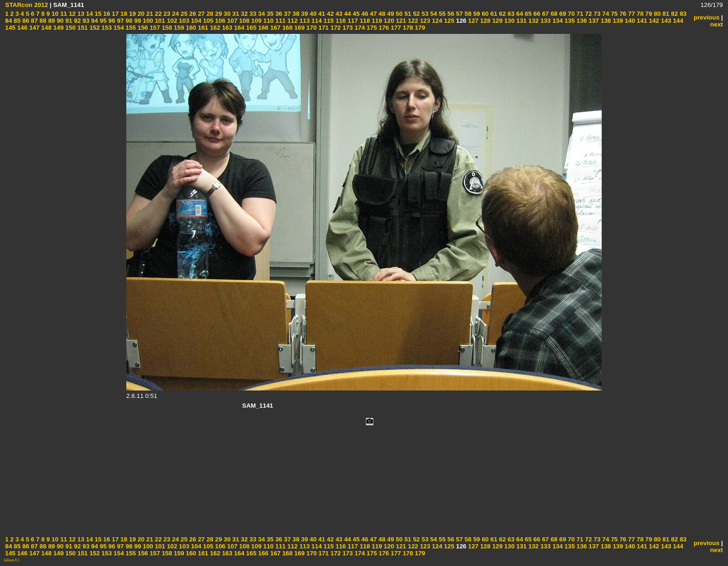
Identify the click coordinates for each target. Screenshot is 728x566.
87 (34, 21)
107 (231, 21)
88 (42, 21)
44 (347, 14)
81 (665, 14)
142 (653, 21)
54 (433, 14)
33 (252, 14)
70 (570, 14)
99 (137, 21)
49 (390, 14)
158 (166, 28)
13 (80, 14)
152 (94, 28)
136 (581, 21)
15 (97, 14)
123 (424, 21)
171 (323, 28)
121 (400, 21)
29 (218, 14)
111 (279, 21)
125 (448, 21)
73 (596, 14)
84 (9, 21)
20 (140, 14)
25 (183, 14)
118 (364, 21)
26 (192, 14)
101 (159, 21)
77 (631, 14)
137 (593, 21)
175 (371, 28)
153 (106, 28)
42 (329, 14)
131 (520, 21)
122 (412, 21)
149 (58, 28)
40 (312, 14)
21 (149, 14)
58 (467, 14)
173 (347, 28)
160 (190, 28)
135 (569, 21)
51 (407, 14)
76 (622, 14)
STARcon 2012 (26, 5)
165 (250, 28)
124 (436, 21)
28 (209, 14)
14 (89, 14)
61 (493, 14)
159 (178, 28)
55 (441, 14)
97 (120, 21)
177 (395, 28)
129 (496, 21)
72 (588, 14)
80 (657, 14)
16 (106, 14)
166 (262, 28)
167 (274, 28)
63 (510, 14)
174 (359, 28)
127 (473, 21)
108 (243, 21)
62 (502, 14)
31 (235, 14)
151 (82, 28)
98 (128, 21)
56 (450, 14)
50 (399, 14)
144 (677, 21)
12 (71, 14)
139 (617, 21)
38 (295, 14)
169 (299, 28)
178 (407, 28)
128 (484, 21)
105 (208, 21)
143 (665, 21)
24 (175, 14)
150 (70, 28)
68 (553, 14)
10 (54, 14)
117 (352, 21)
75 (614, 14)
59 (476, 14)
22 (158, 14)
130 (508, 21)
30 (226, 14)
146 (21, 28)
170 (311, 28)
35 (270, 14)
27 (200, 14)
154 (118, 28)
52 (416, 14)
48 (381, 14)
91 (68, 21)
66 (536, 14)
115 (328, 21)
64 (519, 14)
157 (154, 28)
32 (244, 14)
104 (195, 21)
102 (171, 21)
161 (202, 28)
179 (419, 28)
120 (388, 21)
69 (562, 14)
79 (648, 14)
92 (77, 21)
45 (355, 14)
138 (605, 21)
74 (605, 14)
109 (255, 21)
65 (528, 14)
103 (183, 21)
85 (16, 21)
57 (458, 14)
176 (383, 28)
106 (220, 21)
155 (130, 28)
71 (579, 14)
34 (261, 14)
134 (557, 21)
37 (287, 14)
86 (25, 21)
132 (533, 21)
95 (102, 21)
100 (147, 21)
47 (373, 14)
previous (707, 17)
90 (59, 21)
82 (674, 14)
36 (278, 14)
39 (304, 14)
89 (51, 21)
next (717, 24)
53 (424, 14)
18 (123, 14)
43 (338, 14)
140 (629, 21)
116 (340, 21)
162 (214, 28)
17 (114, 14)
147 (33, 28)
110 (267, 21)
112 (292, 21)
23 (166, 14)
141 (641, 21)
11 (63, 14)
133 (545, 21)
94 (94, 21)
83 (682, 14)
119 (376, 21)
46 (364, 14)
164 (238, 28)
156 (142, 28)
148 (45, 28)
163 (226, 28)
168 (286, 28)
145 (10, 28)
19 (132, 14)
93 (85, 21)
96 (111, 21)
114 (316, 21)
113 (304, 21)
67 (545, 14)
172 (335, 28)
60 (484, 14)
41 (321, 14)
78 (640, 14)
